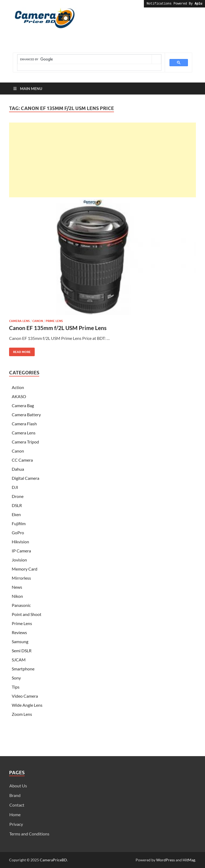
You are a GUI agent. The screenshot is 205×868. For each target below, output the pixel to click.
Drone (18, 496)
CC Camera (22, 460)
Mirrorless (21, 578)
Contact (17, 805)
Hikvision (20, 542)
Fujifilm (19, 523)
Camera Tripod (25, 442)
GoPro (18, 533)
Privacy (16, 824)
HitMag (189, 860)
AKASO (19, 396)
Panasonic (21, 605)
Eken (16, 514)
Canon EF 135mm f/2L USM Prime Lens (58, 328)
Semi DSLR (22, 651)
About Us (18, 786)
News (17, 587)
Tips (16, 687)
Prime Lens (54, 321)
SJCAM (19, 660)
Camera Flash (24, 424)
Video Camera (25, 696)
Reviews (19, 632)
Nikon (17, 596)
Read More (20, 351)
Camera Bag (23, 405)
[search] (85, 59)
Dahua (18, 469)
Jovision (19, 560)
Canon (38, 321)
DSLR (17, 505)
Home (15, 814)
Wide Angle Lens (27, 705)
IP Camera (21, 551)
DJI (15, 487)
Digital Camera (25, 478)
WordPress (165, 860)
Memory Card (25, 569)
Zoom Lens (22, 714)
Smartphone (23, 669)
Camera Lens (19, 321)
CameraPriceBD (53, 860)
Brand (15, 795)
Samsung (20, 641)
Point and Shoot (27, 614)
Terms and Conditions (29, 834)
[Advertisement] (102, 160)
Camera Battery (26, 415)
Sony (16, 678)
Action (18, 387)
